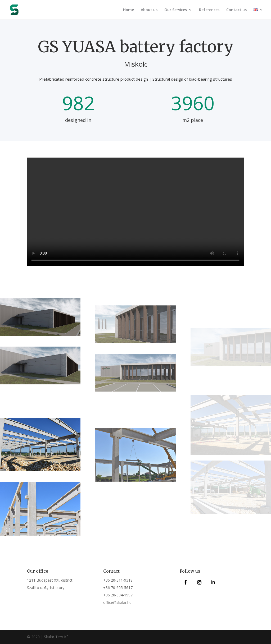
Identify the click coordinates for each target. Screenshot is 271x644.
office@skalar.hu (117, 602)
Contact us (236, 10)
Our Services (176, 10)
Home (128, 10)
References (209, 10)
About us (149, 10)
